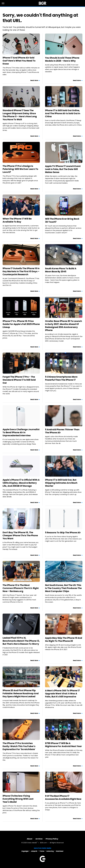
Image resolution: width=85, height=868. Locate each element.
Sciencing (50, 851)
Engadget (25, 851)
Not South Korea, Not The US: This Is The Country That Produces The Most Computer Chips (63, 588)
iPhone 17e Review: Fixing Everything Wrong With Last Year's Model (18, 799)
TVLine (42, 851)
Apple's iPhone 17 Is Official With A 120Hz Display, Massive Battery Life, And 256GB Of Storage (21, 483)
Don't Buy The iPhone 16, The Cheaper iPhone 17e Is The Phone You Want (20, 535)
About (30, 839)
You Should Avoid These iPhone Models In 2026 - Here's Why (62, 59)
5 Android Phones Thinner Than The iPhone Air (62, 431)
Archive (39, 839)
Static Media (32, 843)
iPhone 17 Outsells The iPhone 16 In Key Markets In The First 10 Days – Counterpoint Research (21, 271)
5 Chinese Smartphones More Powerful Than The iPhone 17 (61, 378)
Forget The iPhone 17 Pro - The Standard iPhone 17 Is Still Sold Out (19, 380)
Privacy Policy (52, 839)
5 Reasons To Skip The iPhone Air (63, 533)
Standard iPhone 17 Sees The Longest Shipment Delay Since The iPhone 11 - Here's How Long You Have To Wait (20, 115)
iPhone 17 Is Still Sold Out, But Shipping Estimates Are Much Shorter (61, 483)
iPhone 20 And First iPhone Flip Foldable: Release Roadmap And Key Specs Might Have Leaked (21, 693)
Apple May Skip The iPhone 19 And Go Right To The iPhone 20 (64, 639)
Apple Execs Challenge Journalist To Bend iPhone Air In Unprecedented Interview (21, 432)
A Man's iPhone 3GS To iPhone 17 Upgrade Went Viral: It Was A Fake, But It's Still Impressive (62, 694)
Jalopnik (34, 851)
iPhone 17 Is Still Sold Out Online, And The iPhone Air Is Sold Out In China (63, 113)
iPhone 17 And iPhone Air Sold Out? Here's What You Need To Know (19, 61)
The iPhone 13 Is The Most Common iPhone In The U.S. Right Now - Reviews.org (21, 588)
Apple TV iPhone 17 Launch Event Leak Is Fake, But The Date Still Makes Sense (63, 169)
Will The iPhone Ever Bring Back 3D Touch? (62, 220)
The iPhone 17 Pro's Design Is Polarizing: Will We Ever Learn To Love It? (20, 169)
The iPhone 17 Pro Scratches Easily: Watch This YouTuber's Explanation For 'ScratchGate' (19, 746)
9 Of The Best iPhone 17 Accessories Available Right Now (63, 797)
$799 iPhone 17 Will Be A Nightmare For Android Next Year (63, 745)
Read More (34, 80)
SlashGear (60, 851)
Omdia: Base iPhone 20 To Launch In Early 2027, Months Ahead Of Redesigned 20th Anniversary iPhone (63, 326)
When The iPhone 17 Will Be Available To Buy (17, 220)
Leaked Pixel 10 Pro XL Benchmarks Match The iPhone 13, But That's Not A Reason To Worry (21, 641)
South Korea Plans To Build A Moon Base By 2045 (61, 270)
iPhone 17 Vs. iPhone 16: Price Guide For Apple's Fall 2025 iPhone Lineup (21, 324)
